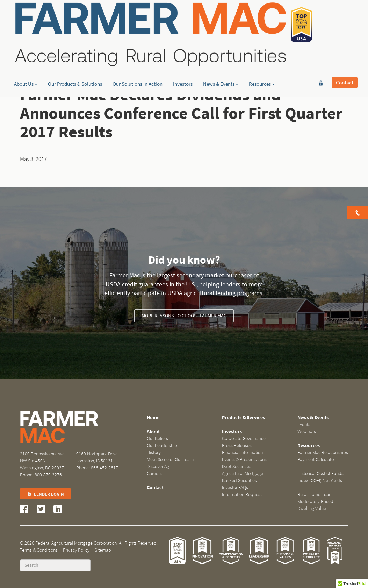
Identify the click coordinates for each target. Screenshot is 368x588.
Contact (345, 16)
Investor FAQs (235, 487)
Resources (262, 54)
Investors (183, 54)
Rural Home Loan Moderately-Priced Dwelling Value (315, 501)
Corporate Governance (244, 438)
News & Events (221, 54)
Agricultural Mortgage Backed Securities (243, 477)
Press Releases (237, 445)
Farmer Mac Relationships (323, 452)
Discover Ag (158, 466)
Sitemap (103, 550)
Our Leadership (162, 445)
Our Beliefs (157, 438)
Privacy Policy (76, 550)
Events (304, 424)
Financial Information (242, 452)
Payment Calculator (316, 459)
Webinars (307, 431)
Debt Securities (237, 466)
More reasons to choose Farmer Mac (184, 316)
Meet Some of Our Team (170, 459)
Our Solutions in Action (138, 54)
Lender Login (45, 494)
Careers (154, 473)
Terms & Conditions (39, 550)
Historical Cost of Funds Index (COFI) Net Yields (320, 477)
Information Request (242, 494)
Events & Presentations (244, 459)
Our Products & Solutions (75, 54)
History (154, 452)
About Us (26, 54)
